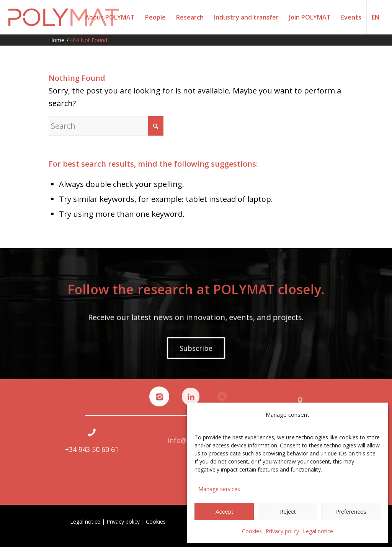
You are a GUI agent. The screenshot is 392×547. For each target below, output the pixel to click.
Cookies (252, 531)
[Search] (106, 126)
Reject (288, 512)
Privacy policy (282, 531)
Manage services (219, 489)
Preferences (351, 512)
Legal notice (318, 531)
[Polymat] (64, 17)
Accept (224, 512)
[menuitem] (110, 17)
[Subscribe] (196, 348)
